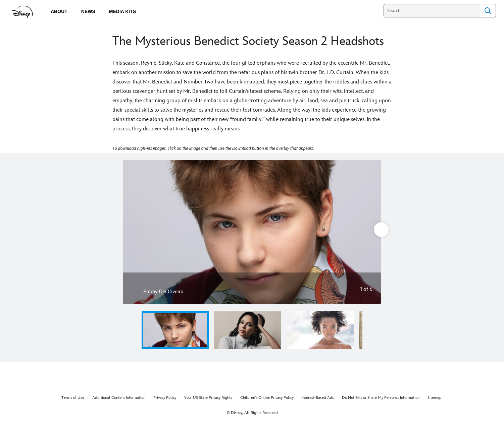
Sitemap (435, 398)
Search (488, 11)
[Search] (432, 11)
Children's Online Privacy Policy (267, 398)
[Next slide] (371, 232)
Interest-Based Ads (318, 398)
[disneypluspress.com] (23, 12)
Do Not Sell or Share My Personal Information (381, 398)
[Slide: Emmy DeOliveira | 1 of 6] (252, 232)
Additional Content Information (119, 398)
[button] (371, 330)
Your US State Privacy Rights (208, 398)
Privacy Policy (165, 398)
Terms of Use (73, 398)
